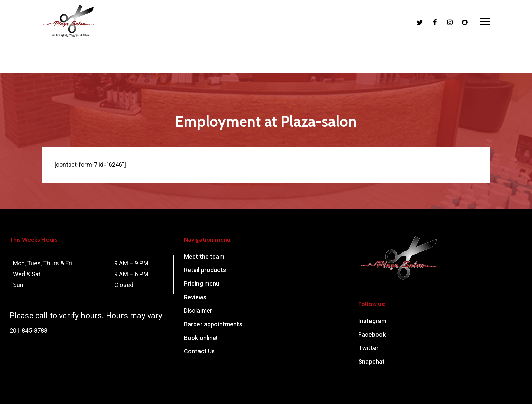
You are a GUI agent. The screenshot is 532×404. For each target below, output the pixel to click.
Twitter (368, 348)
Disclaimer (198, 311)
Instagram (372, 321)
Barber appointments (213, 324)
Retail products (205, 270)
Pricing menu (202, 284)
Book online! (201, 338)
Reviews (195, 297)
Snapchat (372, 361)
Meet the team (204, 256)
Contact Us (199, 351)
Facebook (372, 334)
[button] (485, 37)
